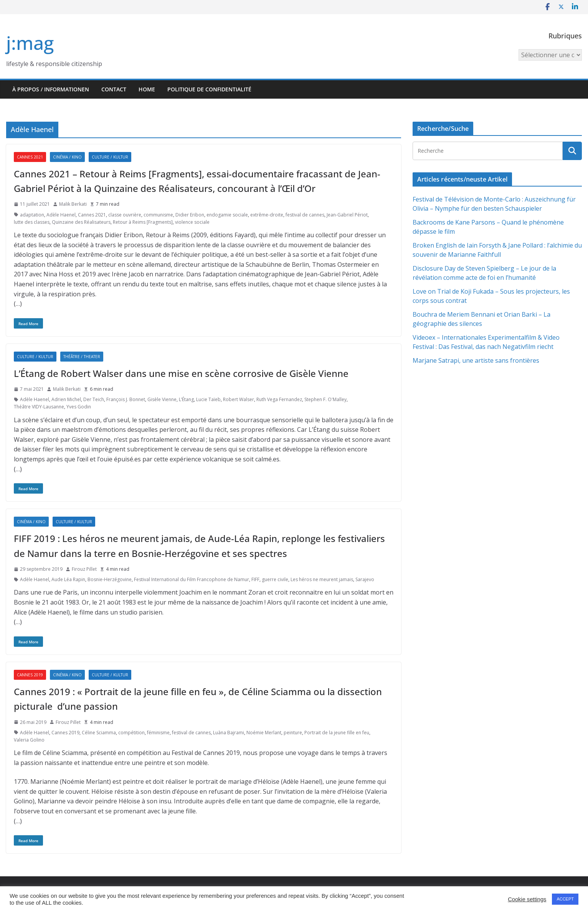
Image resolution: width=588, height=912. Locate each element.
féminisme (158, 733)
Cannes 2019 (30, 675)
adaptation (32, 215)
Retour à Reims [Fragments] (143, 222)
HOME (147, 89)
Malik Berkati (73, 204)
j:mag (30, 43)
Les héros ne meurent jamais (322, 579)
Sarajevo (365, 579)
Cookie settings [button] (527, 899)
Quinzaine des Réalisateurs (81, 222)
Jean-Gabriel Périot (347, 215)
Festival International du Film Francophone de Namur (192, 579)
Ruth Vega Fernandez (279, 399)
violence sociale (192, 222)
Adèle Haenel (61, 215)
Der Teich (94, 399)
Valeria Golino (29, 740)
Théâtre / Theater (82, 357)
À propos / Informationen (51, 89)
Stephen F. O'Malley (325, 399)
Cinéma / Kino (67, 157)
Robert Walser (239, 399)
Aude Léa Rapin (68, 579)
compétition (131, 733)
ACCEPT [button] (565, 899)
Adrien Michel (66, 399)
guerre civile (275, 579)
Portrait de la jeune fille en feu (337, 733)
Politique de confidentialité (209, 89)
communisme (158, 215)
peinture (293, 733)
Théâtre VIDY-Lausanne (39, 407)
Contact (114, 89)
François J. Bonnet (126, 399)
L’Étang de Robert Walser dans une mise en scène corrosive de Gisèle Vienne (181, 373)
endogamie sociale (227, 215)
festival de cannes (305, 215)
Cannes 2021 (30, 157)
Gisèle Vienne (162, 399)
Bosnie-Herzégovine (110, 579)
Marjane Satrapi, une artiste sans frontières (476, 360)
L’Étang (186, 399)
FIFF (255, 579)
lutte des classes (32, 222)
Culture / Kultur (110, 157)
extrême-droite (267, 215)
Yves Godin (79, 407)
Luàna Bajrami (229, 733)
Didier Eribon (190, 215)
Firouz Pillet (84, 569)
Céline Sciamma (99, 733)
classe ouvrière (125, 215)
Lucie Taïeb (208, 399)
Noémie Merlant (264, 733)
